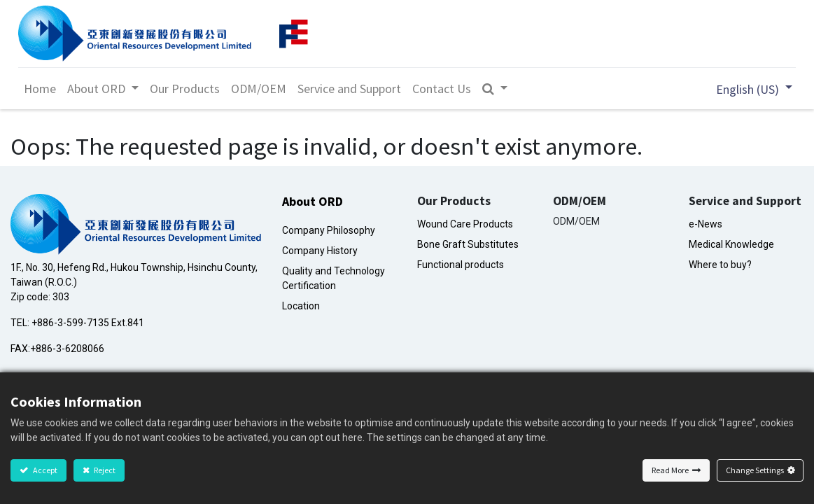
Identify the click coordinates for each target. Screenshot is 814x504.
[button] (498, 89)
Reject (104, 470)
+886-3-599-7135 (70, 323)
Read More (670, 470)
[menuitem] (43, 89)
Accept (44, 470)
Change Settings (755, 470)
